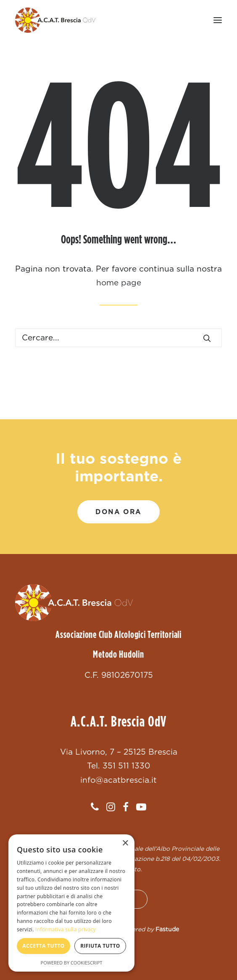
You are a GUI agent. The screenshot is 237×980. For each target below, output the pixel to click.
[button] (218, 20)
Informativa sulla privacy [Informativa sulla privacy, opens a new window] (66, 929)
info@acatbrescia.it (118, 780)
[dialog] (71, 903)
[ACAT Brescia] (55, 20)
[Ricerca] (118, 338)
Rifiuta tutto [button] (100, 946)
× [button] (125, 843)
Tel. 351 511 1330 (119, 766)
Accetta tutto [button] (43, 946)
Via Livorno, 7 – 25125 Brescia (119, 752)
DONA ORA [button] (118, 512)
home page (119, 283)
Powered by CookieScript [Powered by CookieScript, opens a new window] (72, 963)
